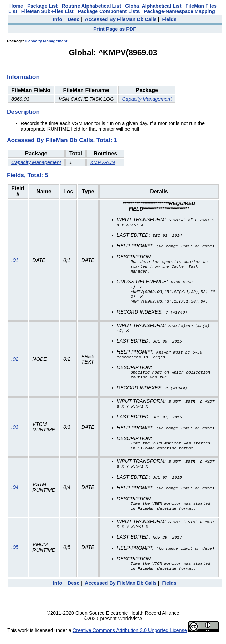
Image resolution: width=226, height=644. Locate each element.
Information (23, 77)
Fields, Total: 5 (28, 175)
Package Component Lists (109, 11)
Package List (42, 6)
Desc (73, 19)
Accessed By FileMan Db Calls (121, 19)
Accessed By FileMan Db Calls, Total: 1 (62, 140)
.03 (15, 433)
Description (23, 112)
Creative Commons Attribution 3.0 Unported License (130, 638)
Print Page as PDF (115, 29)
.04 (15, 494)
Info (58, 19)
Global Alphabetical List (153, 6)
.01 (15, 262)
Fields (169, 19)
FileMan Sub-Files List (48, 11)
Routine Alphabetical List (91, 6)
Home (16, 6)
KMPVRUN (103, 162)
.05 (15, 555)
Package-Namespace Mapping (179, 11)
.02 (15, 364)
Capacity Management (47, 41)
